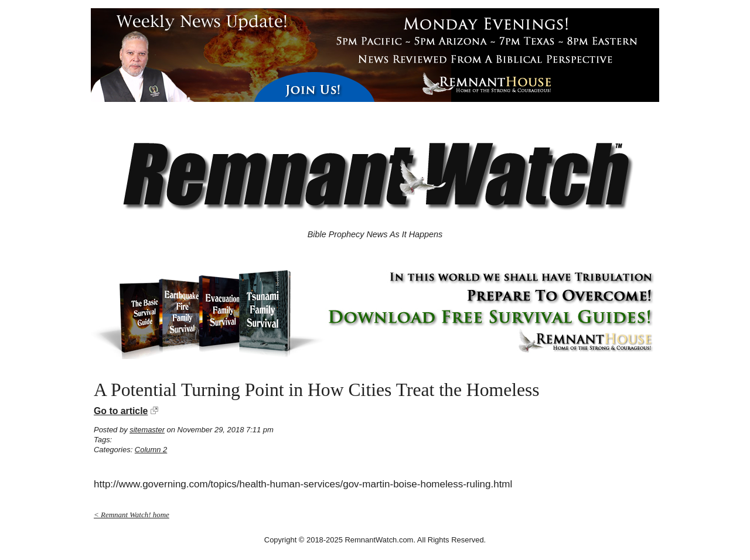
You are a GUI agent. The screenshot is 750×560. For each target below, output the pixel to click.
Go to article (121, 411)
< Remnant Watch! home (132, 515)
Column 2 (151, 450)
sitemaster (147, 430)
